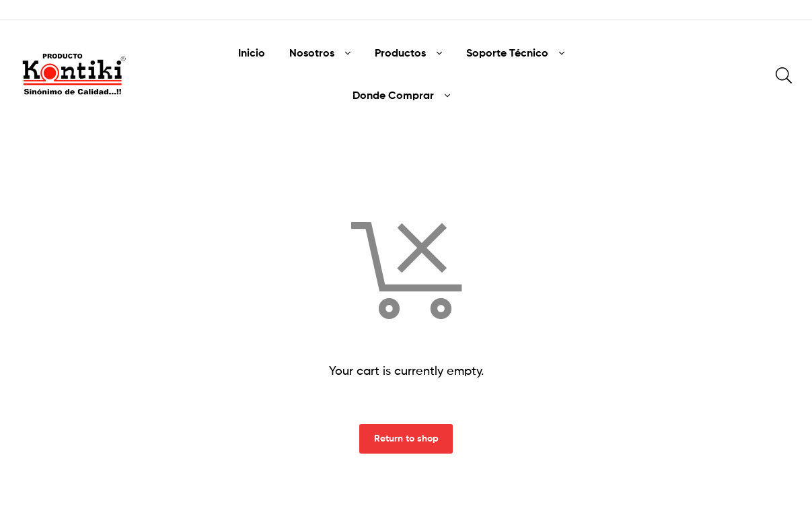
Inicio (252, 52)
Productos (400, 52)
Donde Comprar (393, 95)
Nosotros (312, 52)
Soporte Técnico (507, 52)
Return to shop (406, 438)
